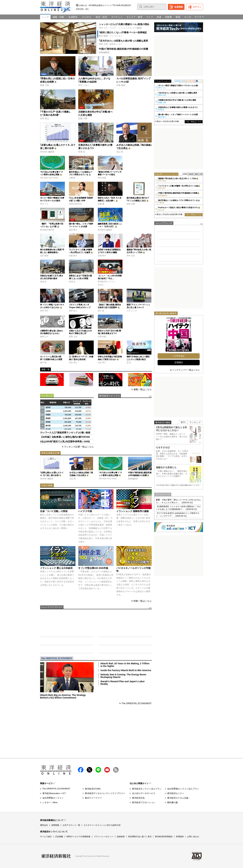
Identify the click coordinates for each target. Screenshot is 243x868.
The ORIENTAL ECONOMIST (136, 703)
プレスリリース (163, 494)
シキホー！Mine (50, 802)
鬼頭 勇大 (73, 230)
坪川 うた (44, 204)
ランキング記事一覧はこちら (79, 447)
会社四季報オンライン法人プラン (183, 789)
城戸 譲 (43, 363)
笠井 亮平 (44, 311)
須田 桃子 (73, 256)
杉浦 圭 (82, 152)
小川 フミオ (132, 311)
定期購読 (179, 362)
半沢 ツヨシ (84, 85)
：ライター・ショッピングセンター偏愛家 (121, 28)
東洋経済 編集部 (105, 230)
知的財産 (121, 837)
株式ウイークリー (93, 798)
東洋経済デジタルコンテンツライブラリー (105, 793)
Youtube (107, 770)
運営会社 (44, 825)
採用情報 (55, 825)
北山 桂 (120, 152)
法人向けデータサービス (144, 793)
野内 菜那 (102, 178)
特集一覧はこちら (143, 601)
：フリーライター (111, 36)
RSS (116, 770)
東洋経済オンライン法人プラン (147, 789)
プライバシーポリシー (104, 837)
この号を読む (179, 356)
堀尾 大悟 (45, 85)
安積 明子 (102, 256)
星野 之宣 (73, 337)
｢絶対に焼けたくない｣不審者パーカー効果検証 (123, 32)
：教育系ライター (111, 44)
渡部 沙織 (131, 204)
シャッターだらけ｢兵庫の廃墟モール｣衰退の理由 (124, 24)
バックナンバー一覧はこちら (186, 370)
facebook (81, 770)
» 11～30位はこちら (194, 122)
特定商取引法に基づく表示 (140, 837)
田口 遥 (101, 311)
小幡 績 (72, 178)
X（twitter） (89, 770)
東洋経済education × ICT (54, 793)
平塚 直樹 (121, 85)
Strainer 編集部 (47, 152)
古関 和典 (102, 337)
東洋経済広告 (138, 798)
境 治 (129, 363)
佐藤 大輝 (83, 118)
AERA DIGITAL (76, 204)
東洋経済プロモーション (144, 802)
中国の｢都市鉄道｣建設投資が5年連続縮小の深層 (124, 49)
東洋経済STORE (93, 789)
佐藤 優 (101, 204)
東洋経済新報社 (56, 856)
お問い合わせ (193, 837)
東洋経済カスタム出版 (178, 798)
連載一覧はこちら (143, 389)
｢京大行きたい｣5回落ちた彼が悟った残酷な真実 (124, 41)
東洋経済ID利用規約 (164, 837)
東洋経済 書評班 (47, 230)
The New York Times (49, 178)
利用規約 (180, 837)
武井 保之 (45, 118)
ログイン (197, 7)
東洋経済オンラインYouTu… (107, 283)
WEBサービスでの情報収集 (78, 837)
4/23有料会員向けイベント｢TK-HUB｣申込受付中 (110, 5)
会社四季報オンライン (53, 798)
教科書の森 (173, 802)
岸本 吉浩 (131, 256)
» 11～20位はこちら (194, 215)
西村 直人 (73, 311)
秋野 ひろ (44, 337)
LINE (98, 770)
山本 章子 (102, 363)
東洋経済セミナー (176, 793)
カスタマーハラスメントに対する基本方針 (102, 825)
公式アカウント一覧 (71, 825)
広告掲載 (59, 837)
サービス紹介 (46, 837)
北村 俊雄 (44, 256)
